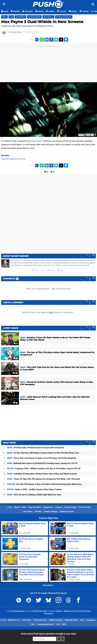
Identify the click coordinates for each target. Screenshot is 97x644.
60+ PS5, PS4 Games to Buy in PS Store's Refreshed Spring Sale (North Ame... (45, 484)
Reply (60, 270)
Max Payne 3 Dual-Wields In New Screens (42, 22)
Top (9, 507)
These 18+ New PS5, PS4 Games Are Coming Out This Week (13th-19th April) (44, 479)
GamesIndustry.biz (46, 624)
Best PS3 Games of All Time (14, 159)
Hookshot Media (18, 611)
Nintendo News (71, 620)
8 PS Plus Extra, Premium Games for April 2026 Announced (36, 448)
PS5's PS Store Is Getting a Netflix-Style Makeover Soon (34, 495)
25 (15, 373)
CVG (58, 624)
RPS (64, 624)
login (51, 312)
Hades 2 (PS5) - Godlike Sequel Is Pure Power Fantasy (34, 489)
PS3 (11, 17)
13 (15, 358)
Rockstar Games (34, 17)
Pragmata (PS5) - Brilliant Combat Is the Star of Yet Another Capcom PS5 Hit (44, 469)
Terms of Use (85, 507)
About (17, 507)
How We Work (35, 507)
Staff (24, 507)
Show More (48, 585)
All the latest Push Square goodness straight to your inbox (49, 634)
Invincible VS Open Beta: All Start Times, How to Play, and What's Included (42, 474)
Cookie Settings (51, 512)
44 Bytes (59, 611)
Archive (38, 512)
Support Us (48, 507)
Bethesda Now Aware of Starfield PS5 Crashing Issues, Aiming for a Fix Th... (43, 463)
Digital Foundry (56, 620)
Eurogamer (91, 620)
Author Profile (39, 270)
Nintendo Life (14, 620)
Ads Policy (28, 512)
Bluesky (51, 270)
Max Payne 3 (48, 17)
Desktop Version (67, 512)
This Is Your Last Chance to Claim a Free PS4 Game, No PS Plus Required (42, 458)
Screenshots (20, 17)
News (4, 17)
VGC (33, 624)
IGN (82, 620)
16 (15, 403)
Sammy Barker (16, 32)
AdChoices (67, 611)
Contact (59, 507)
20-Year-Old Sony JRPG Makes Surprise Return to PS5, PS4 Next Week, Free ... (44, 453)
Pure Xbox (27, 620)
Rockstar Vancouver (64, 17)
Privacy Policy (70, 507)
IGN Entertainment (40, 611)
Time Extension (40, 620)
